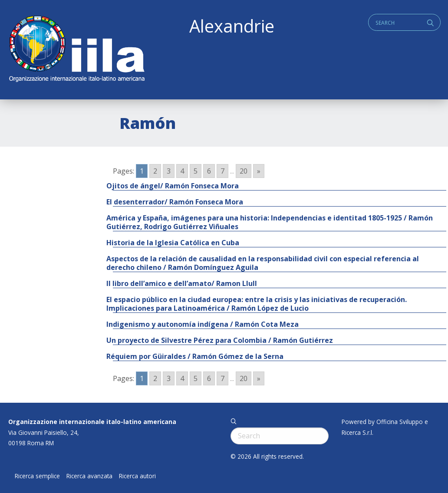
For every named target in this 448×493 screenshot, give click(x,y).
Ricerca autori (137, 476)
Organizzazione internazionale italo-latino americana (92, 422)
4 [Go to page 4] (182, 171)
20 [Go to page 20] (244, 171)
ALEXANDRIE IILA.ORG (76, 50)
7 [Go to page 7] (222, 171)
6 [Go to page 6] (209, 171)
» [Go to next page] (259, 171)
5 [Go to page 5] (196, 171)
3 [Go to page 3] (169, 171)
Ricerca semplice (37, 476)
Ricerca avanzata (89, 476)
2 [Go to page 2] (155, 171)
